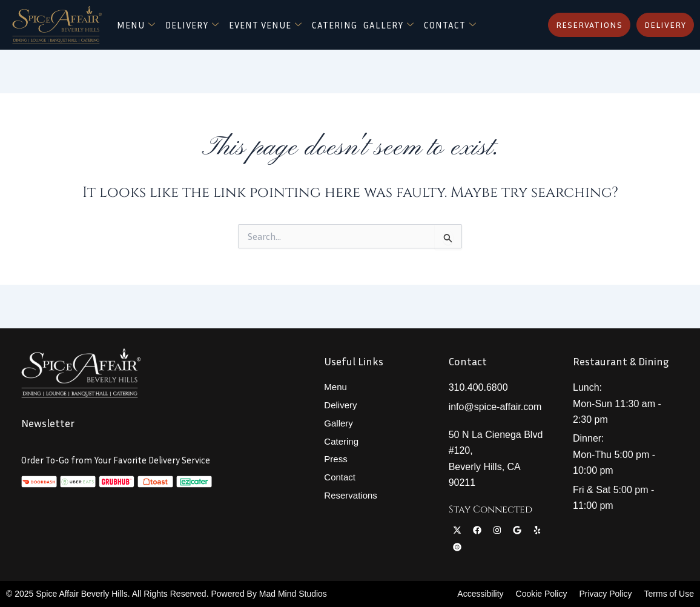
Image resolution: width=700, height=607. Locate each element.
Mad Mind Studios (293, 594)
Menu (154, 20)
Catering (371, 20)
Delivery (214, 20)
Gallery (431, 20)
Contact (297, 35)
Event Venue (295, 20)
